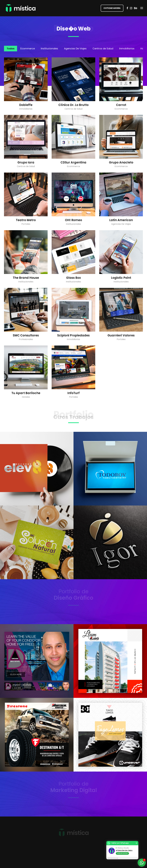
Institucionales (49, 48)
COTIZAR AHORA (112, 8)
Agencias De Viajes (75, 48)
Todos (11, 48)
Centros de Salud (103, 48)
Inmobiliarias (127, 48)
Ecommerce (28, 48)
